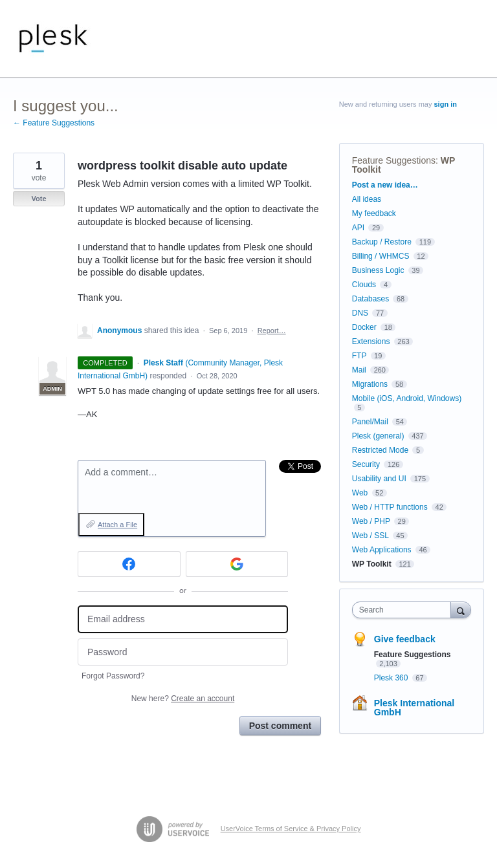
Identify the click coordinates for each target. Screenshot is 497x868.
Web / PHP (371, 521)
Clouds (364, 285)
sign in (446, 104)
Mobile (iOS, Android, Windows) (407, 398)
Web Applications (382, 550)
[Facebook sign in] (129, 564)
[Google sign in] (237, 564)
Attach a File (117, 525)
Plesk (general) (378, 436)
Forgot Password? (113, 676)
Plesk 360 (392, 678)
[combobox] (404, 610)
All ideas (367, 199)
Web (360, 493)
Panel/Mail (370, 422)
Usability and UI (379, 479)
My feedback (374, 213)
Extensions (371, 342)
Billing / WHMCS (381, 256)
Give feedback (405, 639)
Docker (364, 327)
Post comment (280, 726)
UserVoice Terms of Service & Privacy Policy (291, 829)
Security (366, 464)
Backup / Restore (382, 242)
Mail (359, 370)
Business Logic (378, 270)
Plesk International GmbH (414, 708)
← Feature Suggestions (54, 123)
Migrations (370, 384)
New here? (183, 699)
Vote (39, 199)
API (358, 228)
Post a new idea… (385, 185)
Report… (272, 331)
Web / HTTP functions (390, 507)
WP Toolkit (372, 564)
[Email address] (183, 619)
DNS (360, 313)
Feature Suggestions (394, 160)
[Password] (183, 652)
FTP (359, 356)
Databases (370, 299)
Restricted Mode (380, 450)
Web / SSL (370, 536)
